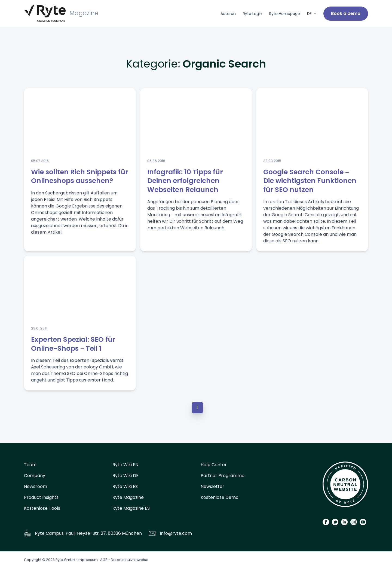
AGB (104, 560)
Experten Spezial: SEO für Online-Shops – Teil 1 (73, 344)
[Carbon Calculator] (345, 486)
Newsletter (212, 486)
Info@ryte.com (176, 533)
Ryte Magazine (128, 497)
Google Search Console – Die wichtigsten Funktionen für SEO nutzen (310, 181)
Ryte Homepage (285, 14)
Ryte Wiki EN (125, 465)
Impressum (88, 560)
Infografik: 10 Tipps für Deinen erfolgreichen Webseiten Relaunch (185, 181)
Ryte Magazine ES (131, 508)
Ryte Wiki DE (125, 476)
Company (35, 476)
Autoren (228, 14)
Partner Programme (223, 476)
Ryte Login (252, 14)
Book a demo (346, 13)
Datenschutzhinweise (130, 560)
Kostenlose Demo (220, 497)
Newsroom (36, 486)
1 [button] (197, 407)
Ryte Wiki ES (125, 486)
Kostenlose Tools (42, 508)
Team (30, 465)
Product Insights (41, 497)
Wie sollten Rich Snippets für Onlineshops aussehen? (80, 176)
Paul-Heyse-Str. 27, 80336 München (104, 533)
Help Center (214, 465)
